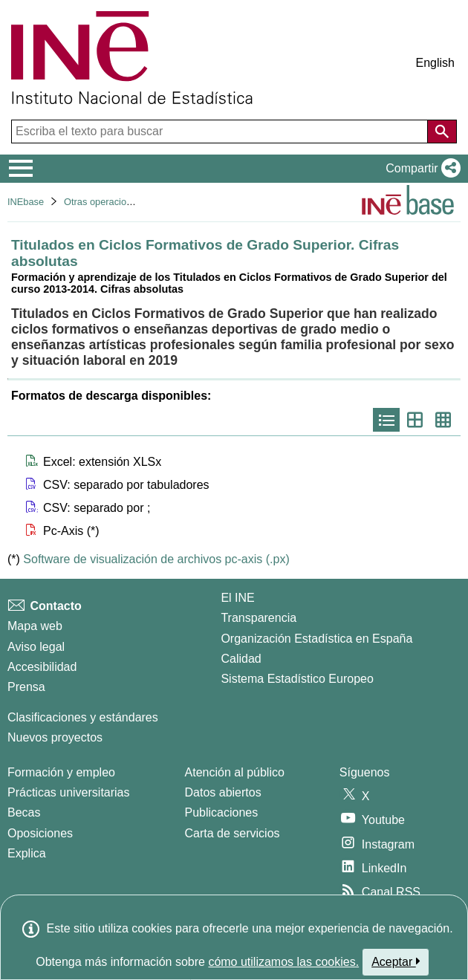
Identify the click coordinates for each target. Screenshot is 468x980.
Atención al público (235, 772)
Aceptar (396, 961)
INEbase (26, 202)
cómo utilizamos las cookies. (283, 962)
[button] (420, 169)
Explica (27, 853)
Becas (24, 812)
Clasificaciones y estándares (83, 717)
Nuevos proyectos (55, 737)
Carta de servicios (233, 833)
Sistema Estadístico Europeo (297, 679)
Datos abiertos (223, 792)
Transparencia (259, 618)
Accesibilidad (42, 667)
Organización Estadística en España (316, 639)
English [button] (435, 63)
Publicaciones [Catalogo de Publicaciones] (222, 812)
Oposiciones (40, 833)
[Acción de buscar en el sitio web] (442, 132)
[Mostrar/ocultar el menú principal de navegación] (21, 169)
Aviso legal (36, 647)
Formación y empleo (61, 772)
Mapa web (35, 626)
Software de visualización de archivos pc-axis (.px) (156, 559)
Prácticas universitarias (69, 792)
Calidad (241, 659)
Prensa (26, 687)
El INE (237, 598)
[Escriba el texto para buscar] (221, 132)
